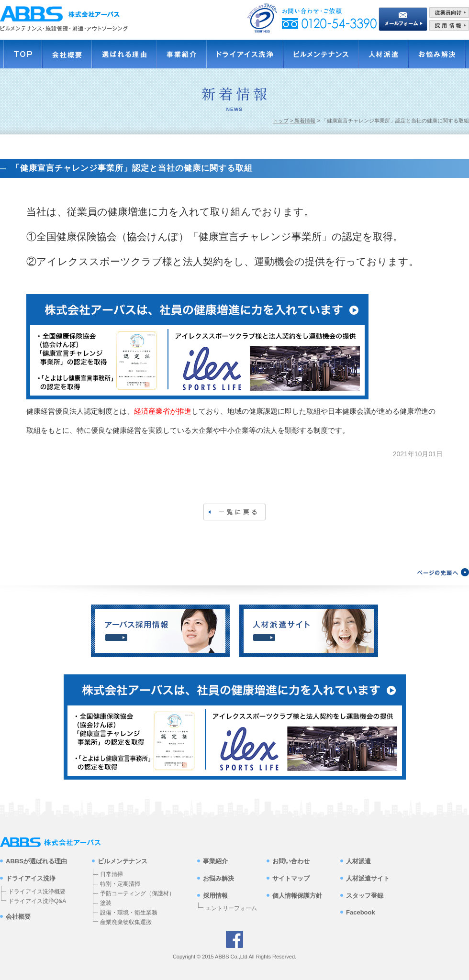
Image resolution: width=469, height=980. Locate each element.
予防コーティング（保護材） (137, 893)
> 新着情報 (303, 121)
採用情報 (215, 896)
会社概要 (18, 917)
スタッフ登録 (365, 896)
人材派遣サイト (368, 878)
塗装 (106, 903)
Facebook (361, 912)
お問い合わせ (291, 861)
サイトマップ (291, 878)
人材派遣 (358, 861)
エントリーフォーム (231, 909)
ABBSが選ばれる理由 (36, 861)
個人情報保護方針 (297, 896)
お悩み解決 (218, 878)
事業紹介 (215, 861)
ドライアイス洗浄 (31, 878)
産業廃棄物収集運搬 (126, 922)
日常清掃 (112, 874)
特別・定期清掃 (120, 884)
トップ (281, 121)
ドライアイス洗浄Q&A (37, 901)
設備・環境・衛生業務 (129, 913)
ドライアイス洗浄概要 (37, 892)
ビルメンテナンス (123, 861)
